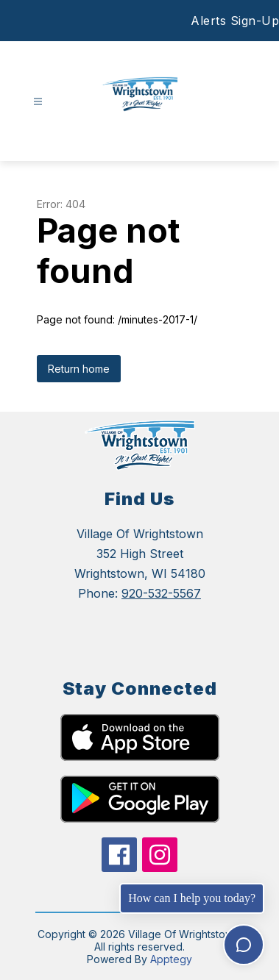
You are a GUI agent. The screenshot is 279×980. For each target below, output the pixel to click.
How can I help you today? (192, 898)
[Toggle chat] (244, 945)
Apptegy (171, 959)
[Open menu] (38, 102)
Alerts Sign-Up (235, 21)
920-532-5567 (161, 593)
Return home (79, 369)
